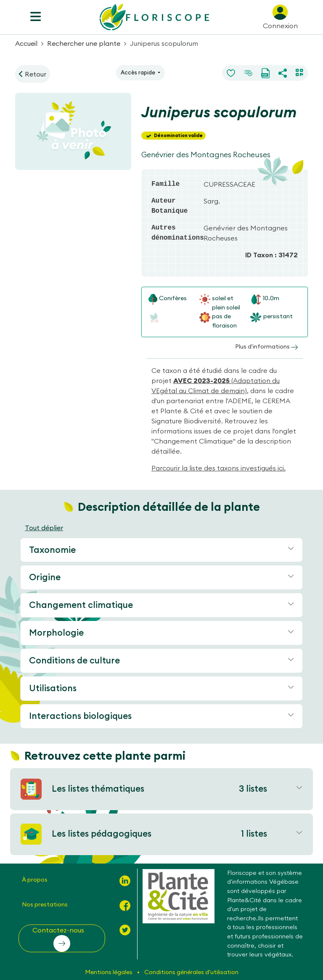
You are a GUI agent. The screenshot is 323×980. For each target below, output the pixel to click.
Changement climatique (81, 605)
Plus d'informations (266, 346)
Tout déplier (44, 528)
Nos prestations (45, 904)
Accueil (26, 43)
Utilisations (53, 688)
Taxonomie (52, 550)
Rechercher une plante (84, 43)
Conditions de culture (74, 660)
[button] (62, 938)
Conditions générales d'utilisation (191, 972)
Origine (45, 577)
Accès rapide (139, 72)
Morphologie (56, 633)
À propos (35, 880)
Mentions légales (109, 972)
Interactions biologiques (80, 716)
